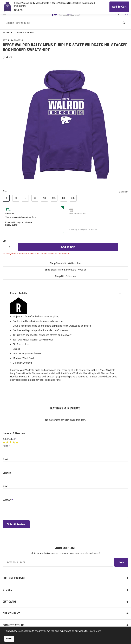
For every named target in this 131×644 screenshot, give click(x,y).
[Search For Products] (57, 23)
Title (5, 487)
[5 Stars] (17, 442)
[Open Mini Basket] (126, 13)
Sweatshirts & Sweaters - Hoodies (65, 270)
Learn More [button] (95, 631)
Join (121, 562)
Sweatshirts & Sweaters (66, 263)
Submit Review (16, 524)
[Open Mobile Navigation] (5, 14)
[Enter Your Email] (58, 562)
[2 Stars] (8, 442)
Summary (7, 500)
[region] (65, 341)
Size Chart (124, 192)
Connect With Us (14, 625)
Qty (4, 241)
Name (5, 446)
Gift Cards (10, 602)
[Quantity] (10, 247)
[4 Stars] (14, 442)
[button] (109, 14)
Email (5, 459)
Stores (7, 590)
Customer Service (14, 578)
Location (7, 473)
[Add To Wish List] (124, 247)
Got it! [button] (9, 639)
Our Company (11, 613)
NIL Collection (65, 276)
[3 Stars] (11, 442)
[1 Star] (4, 442)
